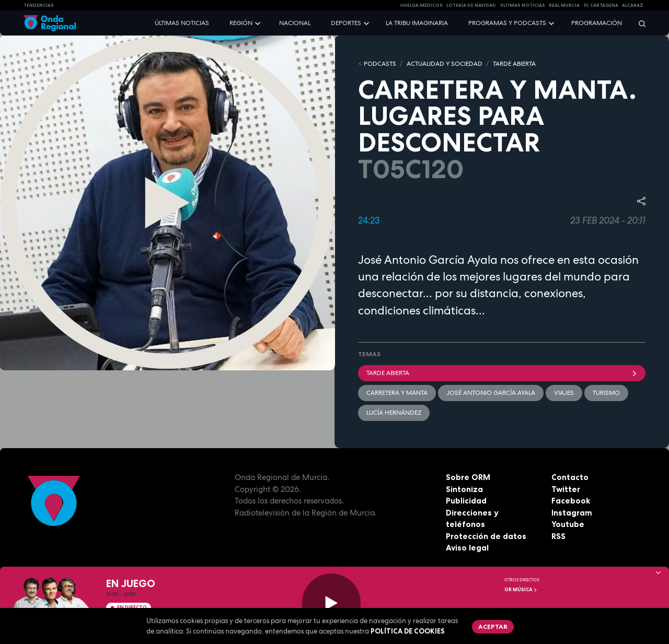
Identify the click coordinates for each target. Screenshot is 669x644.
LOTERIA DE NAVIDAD (471, 5)
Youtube (568, 524)
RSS (558, 536)
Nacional (295, 23)
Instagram (572, 513)
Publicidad (466, 501)
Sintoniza (464, 489)
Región (241, 23)
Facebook (571, 501)
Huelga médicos (422, 5)
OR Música (521, 590)
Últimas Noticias (523, 5)
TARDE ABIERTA (514, 64)
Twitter (566, 489)
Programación (597, 23)
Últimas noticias (182, 23)
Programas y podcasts (507, 23)
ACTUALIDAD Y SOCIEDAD (445, 64)
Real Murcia (564, 5)
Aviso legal (467, 548)
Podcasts (380, 64)
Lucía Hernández (394, 413)
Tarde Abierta (502, 373)
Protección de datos (486, 536)
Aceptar (493, 627)
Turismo (606, 393)
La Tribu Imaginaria (417, 23)
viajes (564, 393)
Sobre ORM (468, 477)
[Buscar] (639, 23)
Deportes (346, 23)
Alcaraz (633, 5)
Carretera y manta (397, 393)
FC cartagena (601, 5)
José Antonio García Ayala (491, 393)
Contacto (570, 477)
